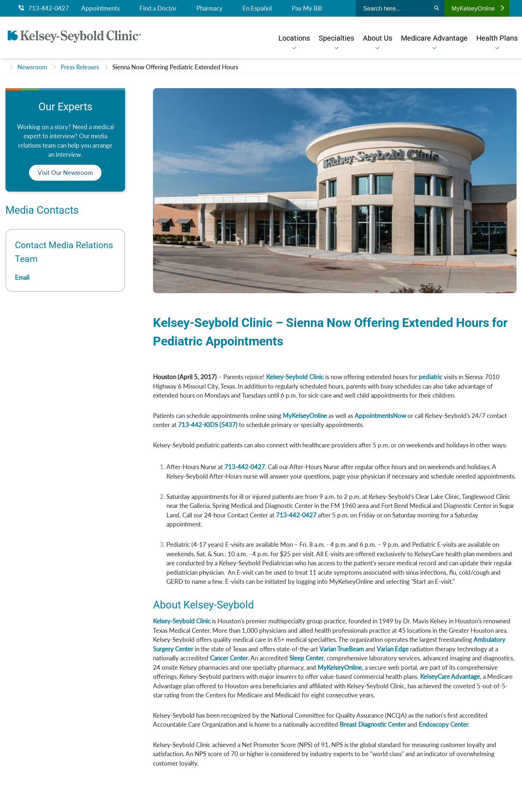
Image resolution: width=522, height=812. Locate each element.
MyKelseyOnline (478, 8)
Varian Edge (393, 649)
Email (22, 277)
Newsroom (32, 67)
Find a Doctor (158, 8)
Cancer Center (229, 658)
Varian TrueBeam (342, 649)
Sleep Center (306, 658)
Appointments (100, 8)
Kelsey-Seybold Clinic (295, 377)
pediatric (431, 377)
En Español (257, 8)
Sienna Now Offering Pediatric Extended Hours (175, 67)
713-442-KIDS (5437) (208, 425)
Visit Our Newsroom (65, 173)
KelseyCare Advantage (450, 676)
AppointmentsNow (380, 416)
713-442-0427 (44, 8)
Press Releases (80, 67)
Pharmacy (210, 8)
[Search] (437, 8)
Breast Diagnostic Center (373, 724)
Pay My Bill (307, 8)
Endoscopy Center (444, 724)
